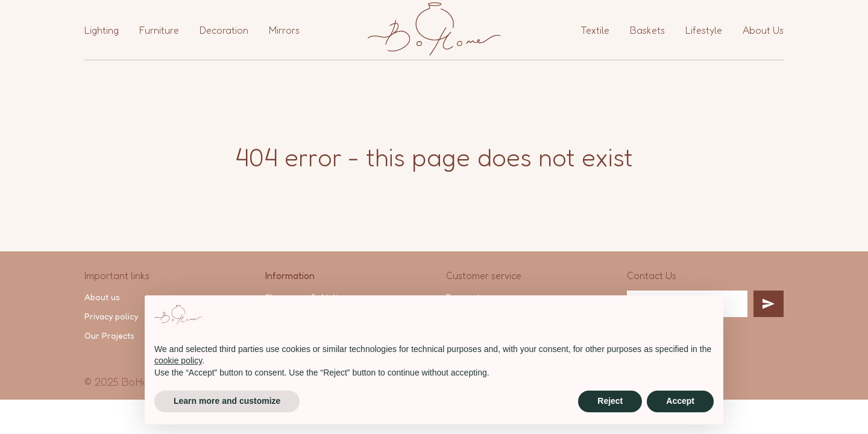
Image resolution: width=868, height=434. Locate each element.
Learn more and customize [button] (227, 401)
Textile (595, 30)
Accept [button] (680, 401)
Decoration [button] (224, 30)
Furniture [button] (159, 30)
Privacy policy (111, 316)
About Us (763, 30)
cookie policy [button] (178, 360)
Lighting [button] (102, 30)
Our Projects (109, 335)
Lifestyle (704, 30)
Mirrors (284, 30)
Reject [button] (610, 401)
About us (102, 297)
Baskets (647, 30)
